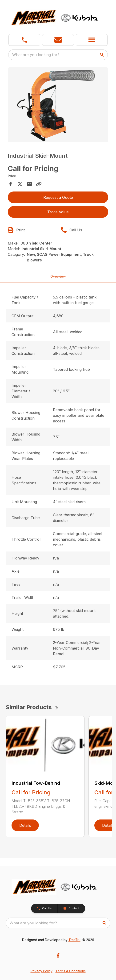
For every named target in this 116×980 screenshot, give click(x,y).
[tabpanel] (58, 105)
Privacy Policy (42, 971)
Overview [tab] (58, 276)
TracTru (74, 940)
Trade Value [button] (58, 212)
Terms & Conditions (71, 971)
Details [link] (25, 825)
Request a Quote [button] (58, 197)
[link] (24, 40)
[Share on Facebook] (11, 184)
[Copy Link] (39, 184)
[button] (58, 40)
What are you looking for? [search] (36, 55)
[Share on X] (20, 184)
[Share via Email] (29, 184)
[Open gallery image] (58, 105)
